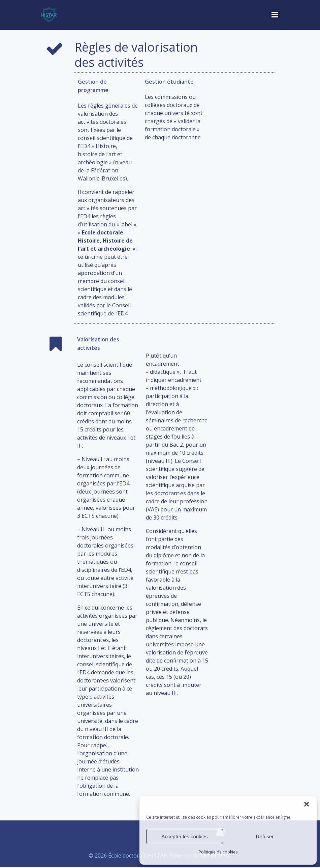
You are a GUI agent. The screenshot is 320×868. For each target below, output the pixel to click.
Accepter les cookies (185, 836)
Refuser (265, 836)
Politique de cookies (218, 852)
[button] (307, 804)
